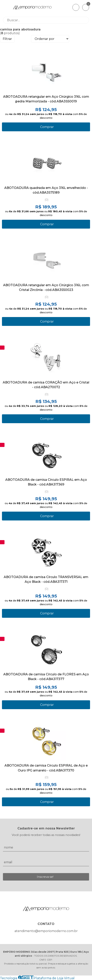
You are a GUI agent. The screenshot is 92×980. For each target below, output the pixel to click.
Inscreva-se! (45, 877)
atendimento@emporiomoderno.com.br (46, 931)
